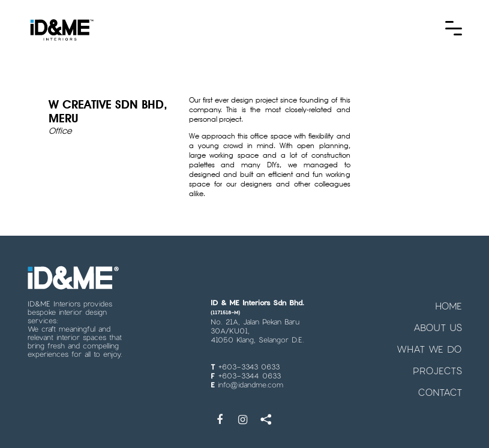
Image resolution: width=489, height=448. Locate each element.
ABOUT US (438, 321)
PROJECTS (437, 364)
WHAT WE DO (429, 342)
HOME (448, 299)
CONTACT (440, 385)
